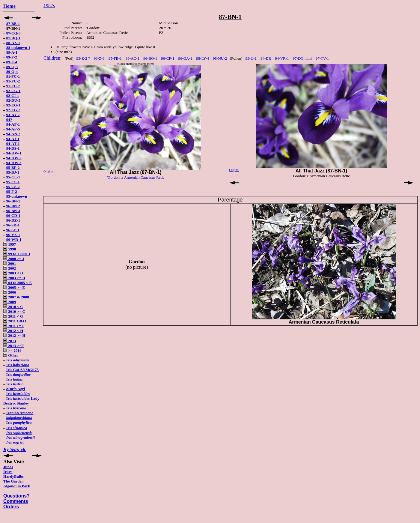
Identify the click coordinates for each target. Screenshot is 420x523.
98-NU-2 (220, 58)
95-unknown (17, 196)
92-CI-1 (13, 96)
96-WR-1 (14, 239)
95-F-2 (12, 191)
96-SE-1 (13, 230)
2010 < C (13, 307)
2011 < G (13, 316)
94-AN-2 (13, 134)
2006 (10, 292)
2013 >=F (13, 346)
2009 (10, 302)
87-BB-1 (13, 24)
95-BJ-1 (13, 172)
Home (9, 6)
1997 (10, 244)
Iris (18, 360)
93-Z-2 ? (83, 58)
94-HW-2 (14, 158)
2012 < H (13, 331)
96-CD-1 (13, 215)
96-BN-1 (13, 201)
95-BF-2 (13, 167)
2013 (10, 341)
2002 (10, 268)
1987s (49, 6)
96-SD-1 (13, 225)
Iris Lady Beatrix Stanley (21, 401)
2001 (10, 263)
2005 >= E (14, 287)
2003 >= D (14, 278)
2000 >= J (14, 259)
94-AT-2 (13, 143)
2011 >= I (13, 326)
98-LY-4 (203, 58)
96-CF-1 (168, 58)
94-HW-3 (14, 163)
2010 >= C (14, 311)
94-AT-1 (13, 139)
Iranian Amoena (20, 413)
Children (52, 58)
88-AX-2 (13, 43)
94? (9, 120)
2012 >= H (14, 335)
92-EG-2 (13, 110)
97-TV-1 (322, 58)
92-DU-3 (13, 100)
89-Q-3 (12, 67)
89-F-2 (12, 57)
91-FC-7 (13, 86)
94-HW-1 (14, 153)
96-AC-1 (133, 58)
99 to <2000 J (17, 254)
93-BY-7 (13, 115)
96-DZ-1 (13, 220)
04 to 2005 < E (18, 283)
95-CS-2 (13, 187)
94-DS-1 (13, 148)
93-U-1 (251, 58)
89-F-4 (12, 62)
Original (48, 171)
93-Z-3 (99, 58)
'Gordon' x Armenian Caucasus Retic (136, 177)
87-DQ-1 (13, 38)
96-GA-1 (185, 58)
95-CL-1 (13, 177)
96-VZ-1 (13, 235)
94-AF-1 (13, 124)
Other (11, 355)
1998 (10, 249)
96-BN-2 (13, 206)
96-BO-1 (150, 58)
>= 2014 (12, 350)
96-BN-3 (13, 211)
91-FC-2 (13, 81)
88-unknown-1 (18, 48)
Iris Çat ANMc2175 (22, 370)
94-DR (266, 58)
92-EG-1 (13, 105)
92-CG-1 (13, 91)
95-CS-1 (13, 182)
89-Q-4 (12, 72)
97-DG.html (302, 58)
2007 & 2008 (16, 297)
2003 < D (13, 273)
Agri (16, 389)
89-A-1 (12, 52)
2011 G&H (15, 321)
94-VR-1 (282, 58)
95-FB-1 (115, 58)
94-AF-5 (13, 129)
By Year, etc (15, 449)
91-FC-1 (13, 76)
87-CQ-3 (13, 33)
